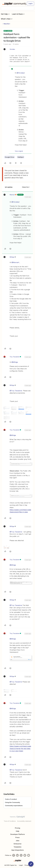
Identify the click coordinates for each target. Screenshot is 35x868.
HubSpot (21, 157)
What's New (7, 19)
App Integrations (18, 850)
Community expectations (14, 806)
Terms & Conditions (10, 821)
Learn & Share (18, 14)
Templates (17, 847)
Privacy (27, 865)
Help (18, 831)
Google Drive (10, 157)
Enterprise (18, 844)
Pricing (17, 828)
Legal (21, 865)
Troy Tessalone (15, 357)
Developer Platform (18, 834)
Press (17, 837)
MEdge (12, 257)
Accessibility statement (24, 821)
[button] (31, 4)
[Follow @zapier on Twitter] (25, 855)
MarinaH (12, 195)
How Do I (7, 24)
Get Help (5, 14)
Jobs (18, 841)
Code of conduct (11, 799)
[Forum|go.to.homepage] (13, 4)
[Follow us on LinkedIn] (17, 855)
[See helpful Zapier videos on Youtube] (29, 855)
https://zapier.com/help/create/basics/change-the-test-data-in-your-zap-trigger (20, 749)
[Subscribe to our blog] (21, 855)
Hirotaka (12, 49)
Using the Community (13, 802)
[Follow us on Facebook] (14, 855)
